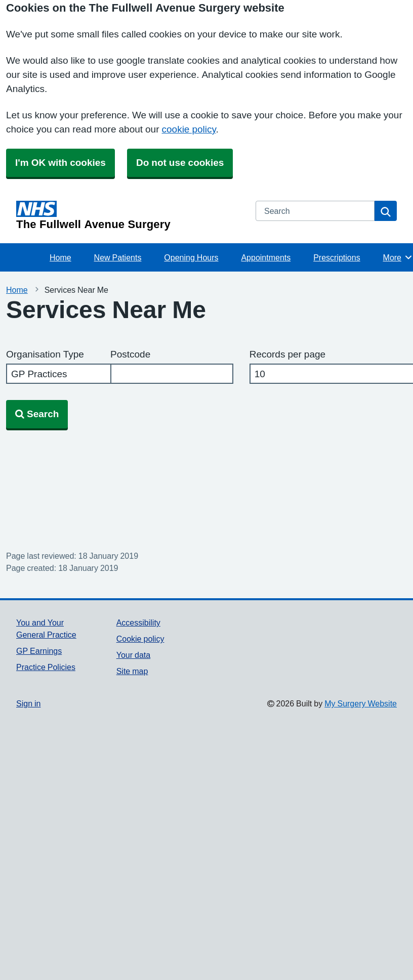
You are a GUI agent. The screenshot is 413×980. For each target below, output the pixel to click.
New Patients (118, 257)
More (398, 257)
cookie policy (189, 129)
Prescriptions (337, 257)
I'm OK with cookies (60, 163)
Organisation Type (45, 354)
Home (60, 257)
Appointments (266, 257)
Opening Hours (191, 257)
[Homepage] (130, 215)
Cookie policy (140, 639)
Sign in (28, 703)
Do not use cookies (180, 163)
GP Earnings (39, 651)
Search (37, 414)
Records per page (287, 354)
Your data (133, 655)
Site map (132, 671)
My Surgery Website (361, 703)
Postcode (130, 354)
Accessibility (138, 622)
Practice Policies (46, 667)
